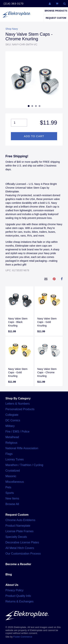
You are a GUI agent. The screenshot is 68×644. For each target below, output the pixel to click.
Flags (9, 454)
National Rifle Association (22, 448)
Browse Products (56, 11)
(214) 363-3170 (14, 4)
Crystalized (13, 471)
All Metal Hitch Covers (20, 548)
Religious (11, 443)
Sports (10, 493)
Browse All (12, 504)
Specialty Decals (16, 537)
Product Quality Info (18, 596)
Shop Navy (12, 29)
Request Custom (56, 18)
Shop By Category (18, 398)
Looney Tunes (15, 459)
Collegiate (12, 415)
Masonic (11, 476)
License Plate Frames (19, 531)
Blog (9, 574)
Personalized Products (20, 409)
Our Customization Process (23, 554)
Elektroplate (17, 14)
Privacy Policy (15, 590)
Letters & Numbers (17, 404)
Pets (8, 487)
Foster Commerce (23, 637)
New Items (12, 498)
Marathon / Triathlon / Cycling (24, 465)
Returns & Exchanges (19, 601)
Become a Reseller (18, 564)
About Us (12, 585)
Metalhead (12, 437)
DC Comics (13, 420)
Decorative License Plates (22, 542)
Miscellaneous (15, 482)
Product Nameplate (18, 526)
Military (10, 426)
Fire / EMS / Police (17, 432)
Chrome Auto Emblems (20, 520)
